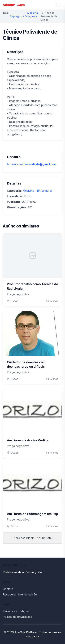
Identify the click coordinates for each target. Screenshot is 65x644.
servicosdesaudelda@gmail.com (34, 164)
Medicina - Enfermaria (37, 191)
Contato (8, 589)
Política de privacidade (17, 617)
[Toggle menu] (59, 5)
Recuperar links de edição (20, 594)
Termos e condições (16, 611)
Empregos (16, 16)
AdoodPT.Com (14, 5)
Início (6, 13)
